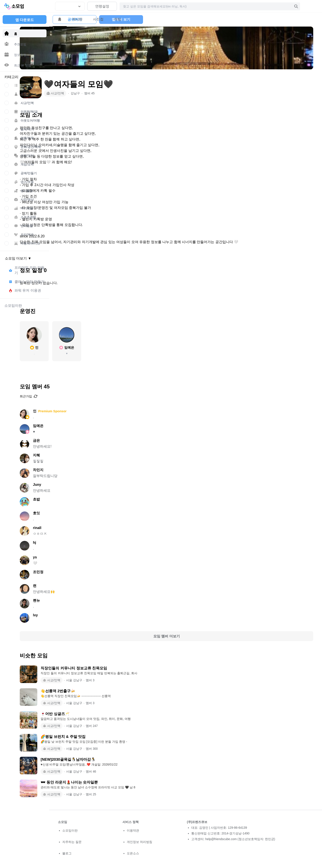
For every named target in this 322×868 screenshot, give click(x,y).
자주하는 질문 (72, 842)
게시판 (82, 19)
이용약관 (133, 830)
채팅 (123, 19)
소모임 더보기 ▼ (18, 258)
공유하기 (245, 19)
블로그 (67, 853)
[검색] (296, 6)
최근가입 (67, 396)
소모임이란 (70, 830)
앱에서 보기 (291, 19)
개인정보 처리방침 (140, 842)
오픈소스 (133, 853)
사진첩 (104, 19)
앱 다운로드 (25, 20)
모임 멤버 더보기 (186, 636)
